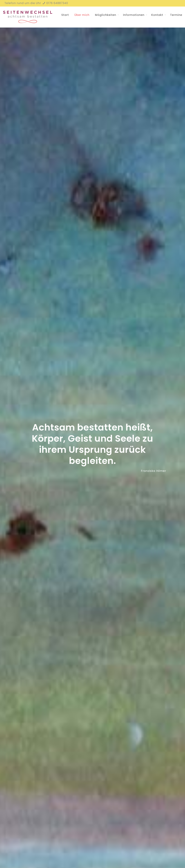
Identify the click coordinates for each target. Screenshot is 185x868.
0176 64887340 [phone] (57, 3)
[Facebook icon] (175, 3)
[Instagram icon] (179, 3)
